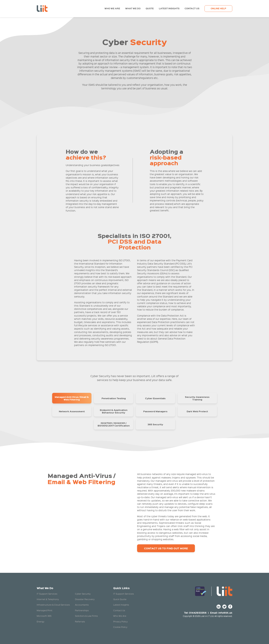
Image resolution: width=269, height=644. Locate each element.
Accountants (82, 605)
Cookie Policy (120, 627)
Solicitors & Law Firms (86, 616)
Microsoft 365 (44, 616)
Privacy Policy (120, 621)
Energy (40, 621)
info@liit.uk (225, 613)
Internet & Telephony (48, 599)
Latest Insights (169, 8)
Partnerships (82, 610)
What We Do (133, 8)
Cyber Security (83, 594)
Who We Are (112, 8)
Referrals (80, 621)
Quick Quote (120, 599)
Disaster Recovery (85, 599)
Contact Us (192, 8)
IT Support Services (47, 594)
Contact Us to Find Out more (166, 548)
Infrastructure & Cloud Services (53, 605)
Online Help (218, 8)
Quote (150, 8)
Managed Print (45, 610)
